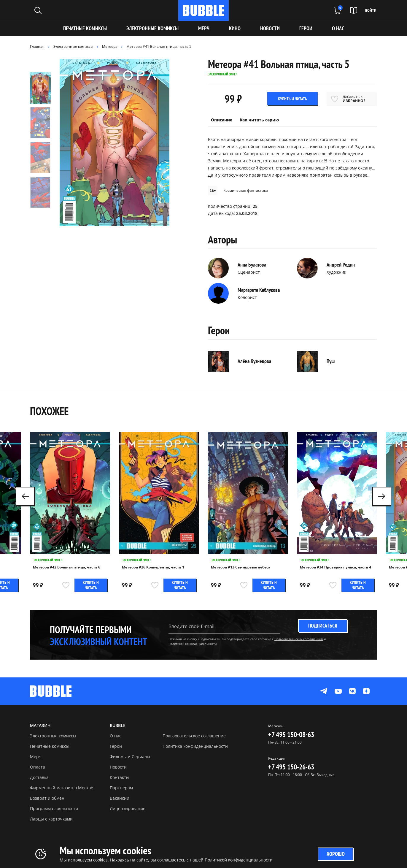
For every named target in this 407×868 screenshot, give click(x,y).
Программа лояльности (54, 808)
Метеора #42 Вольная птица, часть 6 (67, 567)
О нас (116, 736)
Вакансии (120, 798)
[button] (382, 496)
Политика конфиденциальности (195, 746)
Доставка (39, 777)
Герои (116, 746)
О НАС (338, 28)
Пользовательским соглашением (299, 639)
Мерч (36, 757)
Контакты (120, 777)
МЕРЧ (204, 28)
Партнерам (121, 788)
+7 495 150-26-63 (291, 767)
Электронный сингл (48, 560)
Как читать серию (259, 120)
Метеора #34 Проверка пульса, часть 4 (336, 567)
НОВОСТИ (270, 28)
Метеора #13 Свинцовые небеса (241, 567)
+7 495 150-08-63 (291, 735)
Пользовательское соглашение (194, 736)
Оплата (38, 767)
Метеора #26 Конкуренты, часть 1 (153, 567)
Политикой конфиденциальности (193, 644)
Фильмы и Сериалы (130, 757)
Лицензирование (128, 808)
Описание (222, 120)
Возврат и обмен (47, 798)
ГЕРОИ (306, 28)
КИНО (235, 28)
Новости (118, 767)
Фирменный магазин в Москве (62, 788)
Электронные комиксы (152, 28)
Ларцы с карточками (51, 819)
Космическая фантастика (246, 190)
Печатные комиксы (85, 28)
